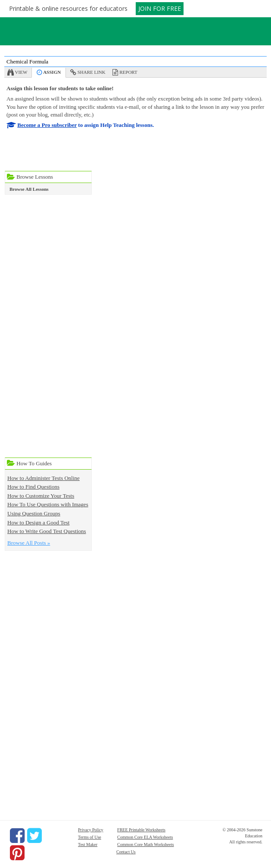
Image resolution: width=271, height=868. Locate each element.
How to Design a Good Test (38, 522)
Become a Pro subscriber (47, 125)
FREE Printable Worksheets (141, 830)
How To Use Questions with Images (48, 504)
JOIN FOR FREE (160, 8)
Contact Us (126, 852)
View (21, 72)
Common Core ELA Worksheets (145, 837)
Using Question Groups (34, 513)
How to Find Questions (33, 487)
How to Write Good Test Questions (47, 531)
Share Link (92, 72)
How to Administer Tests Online (44, 478)
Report (128, 72)
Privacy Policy (91, 830)
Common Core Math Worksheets (146, 844)
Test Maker (88, 844)
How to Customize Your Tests (41, 496)
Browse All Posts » (29, 543)
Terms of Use (90, 837)
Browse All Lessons (29, 189)
